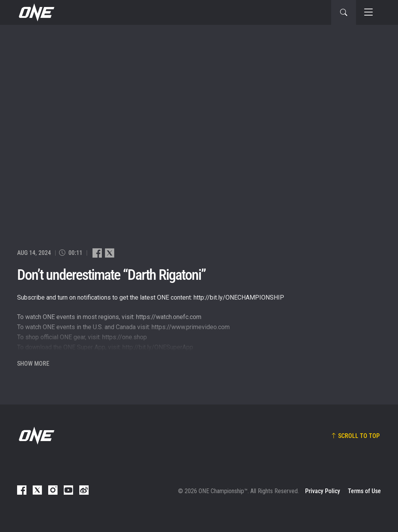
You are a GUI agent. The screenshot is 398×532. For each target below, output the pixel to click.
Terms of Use (364, 491)
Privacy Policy (323, 491)
